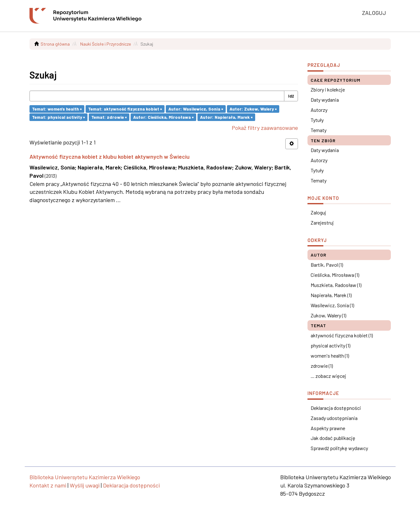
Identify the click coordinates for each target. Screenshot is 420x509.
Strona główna (55, 44)
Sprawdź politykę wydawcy (339, 448)
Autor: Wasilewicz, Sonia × (196, 109)
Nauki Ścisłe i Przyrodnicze (106, 44)
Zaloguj (318, 212)
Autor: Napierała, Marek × (226, 117)
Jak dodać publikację (333, 438)
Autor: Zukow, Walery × (253, 109)
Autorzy (319, 110)
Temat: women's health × (57, 109)
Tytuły (317, 120)
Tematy (319, 130)
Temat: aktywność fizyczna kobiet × (125, 109)
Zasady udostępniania (334, 418)
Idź (291, 96)
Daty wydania (325, 100)
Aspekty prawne (328, 428)
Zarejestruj (322, 223)
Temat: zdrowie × (109, 117)
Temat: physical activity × (58, 117)
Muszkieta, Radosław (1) (336, 285)
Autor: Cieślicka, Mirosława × (163, 117)
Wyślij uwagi (85, 485)
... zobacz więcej (328, 376)
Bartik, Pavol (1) (327, 265)
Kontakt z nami (48, 485)
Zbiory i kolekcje (328, 89)
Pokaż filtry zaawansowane (265, 128)
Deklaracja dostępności (336, 408)
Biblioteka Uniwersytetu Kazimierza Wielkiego (85, 477)
